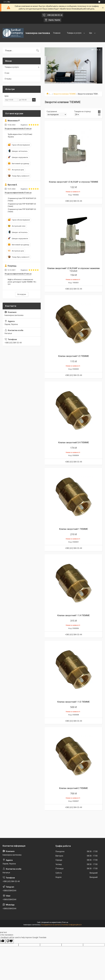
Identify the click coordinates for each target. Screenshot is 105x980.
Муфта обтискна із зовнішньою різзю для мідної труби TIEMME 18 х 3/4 (22, 282)
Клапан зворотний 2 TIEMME (73, 788)
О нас (7, 73)
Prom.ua (65, 922)
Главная (57, 33)
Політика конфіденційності (72, 925)
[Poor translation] (10, 941)
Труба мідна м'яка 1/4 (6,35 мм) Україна (20, 135)
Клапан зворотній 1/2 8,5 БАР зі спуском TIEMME (74, 182)
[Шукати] (38, 51)
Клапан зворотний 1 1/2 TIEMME (73, 702)
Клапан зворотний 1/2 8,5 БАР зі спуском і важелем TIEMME (73, 270)
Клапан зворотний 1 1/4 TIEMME (73, 615)
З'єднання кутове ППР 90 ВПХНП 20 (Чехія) (22, 200)
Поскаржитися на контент (51, 925)
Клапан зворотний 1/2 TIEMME (74, 356)
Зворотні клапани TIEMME (65, 94)
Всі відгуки (22, 294)
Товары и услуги (74, 33)
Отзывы (8, 79)
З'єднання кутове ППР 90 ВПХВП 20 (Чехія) (22, 205)
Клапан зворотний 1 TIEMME (73, 529)
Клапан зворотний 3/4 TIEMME (74, 443)
